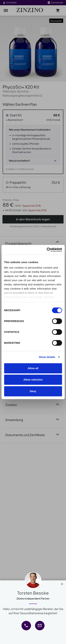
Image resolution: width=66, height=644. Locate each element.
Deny (33, 391)
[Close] (62, 583)
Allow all (33, 368)
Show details (47, 357)
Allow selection (33, 380)
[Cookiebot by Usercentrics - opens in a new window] (47, 250)
